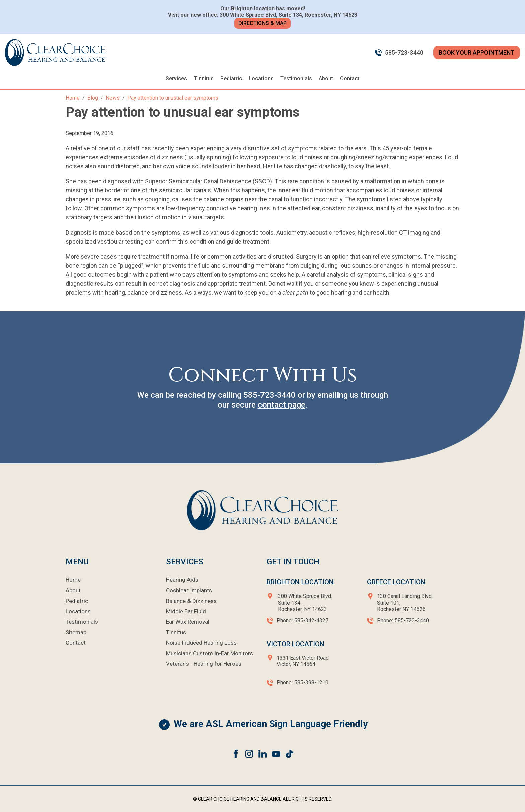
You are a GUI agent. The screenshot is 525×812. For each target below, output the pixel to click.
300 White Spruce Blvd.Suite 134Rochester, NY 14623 (305, 602)
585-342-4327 (311, 620)
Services (176, 78)
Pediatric (231, 78)
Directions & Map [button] (262, 23)
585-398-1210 (311, 682)
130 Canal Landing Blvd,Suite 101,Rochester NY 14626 (405, 602)
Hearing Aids (182, 580)
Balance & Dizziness (191, 601)
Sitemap (76, 632)
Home (73, 580)
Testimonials (296, 78)
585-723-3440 (404, 52)
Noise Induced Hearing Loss (201, 643)
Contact (350, 78)
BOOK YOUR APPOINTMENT (477, 52)
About (326, 78)
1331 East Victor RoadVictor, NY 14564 (303, 661)
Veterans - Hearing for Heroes (204, 664)
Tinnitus (204, 78)
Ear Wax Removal (188, 622)
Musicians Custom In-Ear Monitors (210, 653)
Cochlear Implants (189, 590)
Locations (261, 78)
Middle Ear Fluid (186, 611)
